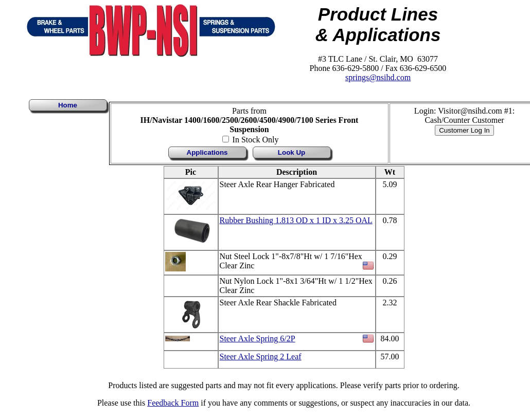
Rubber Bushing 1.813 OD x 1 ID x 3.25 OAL (296, 220)
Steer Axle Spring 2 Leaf (261, 357)
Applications (207, 152)
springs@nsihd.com (378, 77)
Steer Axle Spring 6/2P (258, 339)
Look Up (291, 152)
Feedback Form (173, 403)
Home (68, 105)
